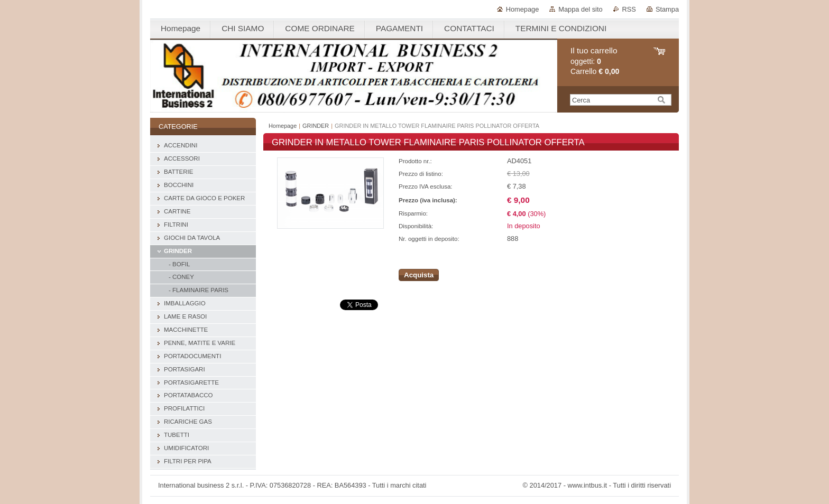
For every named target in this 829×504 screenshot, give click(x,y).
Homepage (523, 9)
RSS (629, 9)
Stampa (667, 9)
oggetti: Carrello (595, 61)
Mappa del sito (580, 9)
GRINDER (316, 126)
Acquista (419, 275)
